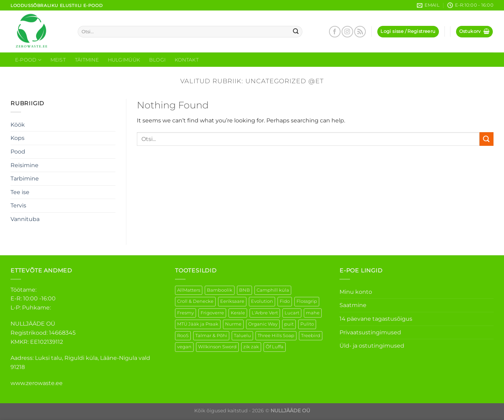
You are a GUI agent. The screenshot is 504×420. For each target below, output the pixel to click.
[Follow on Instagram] (347, 32)
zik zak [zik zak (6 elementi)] (251, 347)
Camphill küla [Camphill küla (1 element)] (273, 290)
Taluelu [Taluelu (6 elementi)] (242, 336)
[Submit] (296, 32)
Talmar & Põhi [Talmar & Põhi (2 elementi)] (211, 336)
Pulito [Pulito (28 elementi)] (307, 324)
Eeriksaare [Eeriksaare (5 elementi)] (232, 301)
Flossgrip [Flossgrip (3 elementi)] (307, 301)
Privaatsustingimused (370, 332)
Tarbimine (25, 179)
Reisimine (24, 165)
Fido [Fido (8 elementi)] (285, 301)
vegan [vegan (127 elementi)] (184, 347)
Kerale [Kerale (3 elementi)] (238, 313)
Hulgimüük (124, 60)
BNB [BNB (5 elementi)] (244, 290)
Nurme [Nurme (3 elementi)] (233, 324)
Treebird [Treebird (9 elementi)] (311, 336)
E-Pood (28, 60)
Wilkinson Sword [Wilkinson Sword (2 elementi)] (217, 347)
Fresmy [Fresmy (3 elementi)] (185, 313)
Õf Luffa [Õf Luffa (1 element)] (275, 347)
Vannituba (25, 219)
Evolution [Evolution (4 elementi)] (262, 301)
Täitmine (87, 60)
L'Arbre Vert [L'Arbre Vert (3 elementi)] (265, 313)
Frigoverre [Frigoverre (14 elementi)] (212, 313)
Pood (18, 152)
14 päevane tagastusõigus (376, 319)
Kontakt (187, 60)
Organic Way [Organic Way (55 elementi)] (263, 324)
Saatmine (353, 305)
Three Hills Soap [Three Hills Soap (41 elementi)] (276, 336)
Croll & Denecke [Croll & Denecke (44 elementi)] (195, 301)
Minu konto (356, 292)
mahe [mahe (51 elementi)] (313, 313)
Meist (58, 60)
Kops (17, 138)
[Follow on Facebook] (335, 32)
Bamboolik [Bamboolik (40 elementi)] (220, 290)
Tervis (18, 205)
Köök (18, 125)
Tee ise (20, 192)
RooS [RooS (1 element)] (183, 336)
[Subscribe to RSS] (360, 32)
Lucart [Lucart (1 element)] (292, 313)
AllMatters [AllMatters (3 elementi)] (189, 290)
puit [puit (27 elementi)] (289, 324)
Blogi (157, 60)
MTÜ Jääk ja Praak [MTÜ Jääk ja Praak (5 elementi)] (198, 324)
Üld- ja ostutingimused (372, 346)
